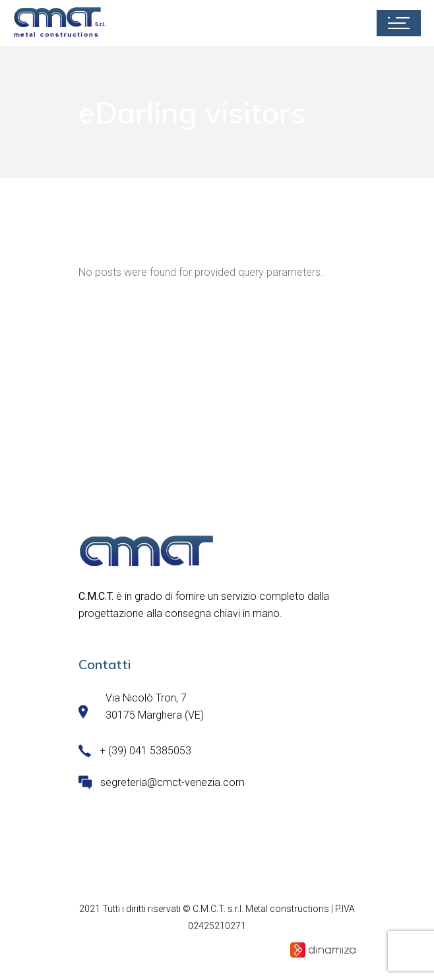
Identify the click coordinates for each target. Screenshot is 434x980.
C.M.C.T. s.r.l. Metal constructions (261, 909)
